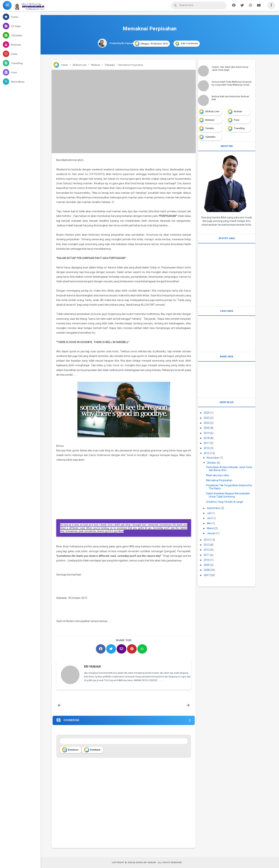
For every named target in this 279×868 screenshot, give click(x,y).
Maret (210, 528)
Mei (209, 523)
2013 (207, 545)
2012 (207, 550)
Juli (209, 513)
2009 (207, 565)
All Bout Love (212, 111)
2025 (207, 413)
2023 (207, 418)
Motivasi (210, 120)
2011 (207, 555)
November (213, 458)
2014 (207, 540)
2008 (207, 570)
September (213, 508)
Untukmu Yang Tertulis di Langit (225, 502)
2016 (207, 448)
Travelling (239, 128)
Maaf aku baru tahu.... (219, 475)
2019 (207, 433)
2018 (207, 438)
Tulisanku (210, 137)
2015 (207, 453)
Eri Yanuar (92, 667)
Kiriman (238, 111)
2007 (207, 575)
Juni (209, 518)
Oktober (212, 463)
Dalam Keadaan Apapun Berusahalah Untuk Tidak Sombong (228, 495)
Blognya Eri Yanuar (145, 863)
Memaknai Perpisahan (219, 480)
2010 (207, 560)
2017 (207, 443)
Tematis (209, 128)
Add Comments (187, 44)
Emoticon (70, 750)
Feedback (92, 750)
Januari (211, 533)
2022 (207, 423)
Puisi (237, 120)
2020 (207, 428)
